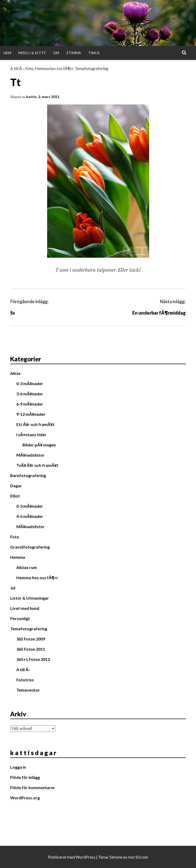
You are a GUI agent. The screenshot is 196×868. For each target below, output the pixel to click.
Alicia (15, 373)
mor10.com (138, 857)
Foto (29, 68)
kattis (31, 97)
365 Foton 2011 (31, 649)
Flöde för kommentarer (33, 787)
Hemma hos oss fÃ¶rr (54, 68)
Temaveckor (28, 690)
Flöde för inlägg (25, 777)
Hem (7, 53)
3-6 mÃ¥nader (30, 394)
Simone (116, 857)
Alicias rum (27, 567)
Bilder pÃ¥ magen (39, 445)
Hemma (18, 557)
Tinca (94, 53)
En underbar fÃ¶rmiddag (159, 313)
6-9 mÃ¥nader (30, 404)
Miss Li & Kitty (32, 53)
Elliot (15, 496)
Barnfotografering (28, 475)
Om (56, 53)
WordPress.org (25, 798)
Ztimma (74, 53)
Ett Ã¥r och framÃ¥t (35, 424)
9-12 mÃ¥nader (31, 414)
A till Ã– (17, 68)
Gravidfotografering (30, 547)
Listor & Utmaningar (30, 598)
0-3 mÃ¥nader (30, 383)
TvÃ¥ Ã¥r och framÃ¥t (37, 465)
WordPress (85, 857)
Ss (13, 313)
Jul (13, 588)
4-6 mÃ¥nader (30, 516)
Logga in (18, 767)
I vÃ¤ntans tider (31, 435)
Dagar (16, 486)
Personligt (20, 618)
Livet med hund (25, 608)
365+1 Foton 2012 (33, 659)
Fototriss (25, 680)
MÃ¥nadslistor (30, 455)
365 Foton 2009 (31, 639)
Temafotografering (92, 68)
